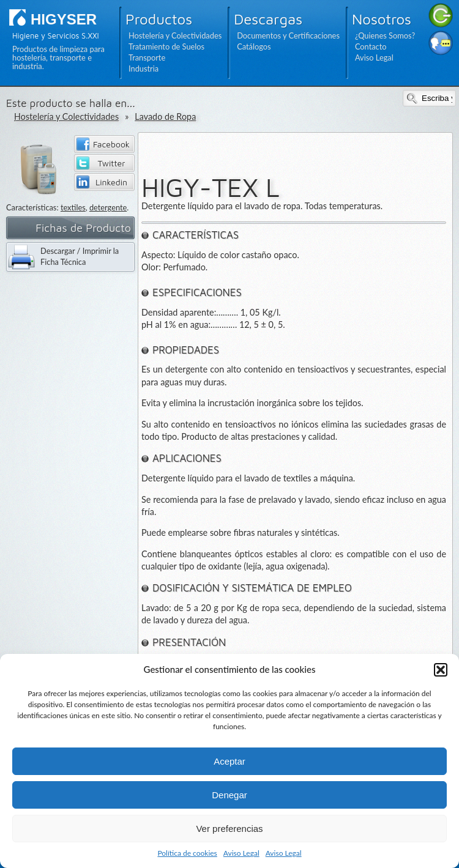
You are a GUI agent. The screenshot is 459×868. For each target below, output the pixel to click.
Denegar (229, 795)
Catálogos (254, 46)
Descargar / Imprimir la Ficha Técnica (80, 256)
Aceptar (229, 761)
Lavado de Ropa (165, 117)
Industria (144, 69)
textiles (73, 207)
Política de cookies (187, 853)
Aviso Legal (241, 853)
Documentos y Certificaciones (288, 35)
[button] (441, 670)
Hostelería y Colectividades (175, 35)
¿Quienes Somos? (385, 35)
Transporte (147, 57)
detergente (108, 207)
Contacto (371, 46)
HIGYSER (64, 19)
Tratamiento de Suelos (166, 46)
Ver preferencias (229, 829)
